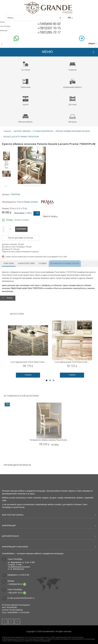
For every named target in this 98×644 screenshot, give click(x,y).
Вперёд (6, 186)
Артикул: (6, 195)
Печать (10, 298)
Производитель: (9, 202)
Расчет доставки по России (21, 238)
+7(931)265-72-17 (49, 33)
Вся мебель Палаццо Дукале (65, 263)
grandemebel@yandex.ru (24, 598)
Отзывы (43, 263)
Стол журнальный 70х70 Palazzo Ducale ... (72, 362)
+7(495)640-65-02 (49, 24)
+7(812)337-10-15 (49, 28)
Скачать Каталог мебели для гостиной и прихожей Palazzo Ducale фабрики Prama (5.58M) (36, 257)
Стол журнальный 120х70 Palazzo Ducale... (28, 362)
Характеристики (26, 263)
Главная (7, 131)
